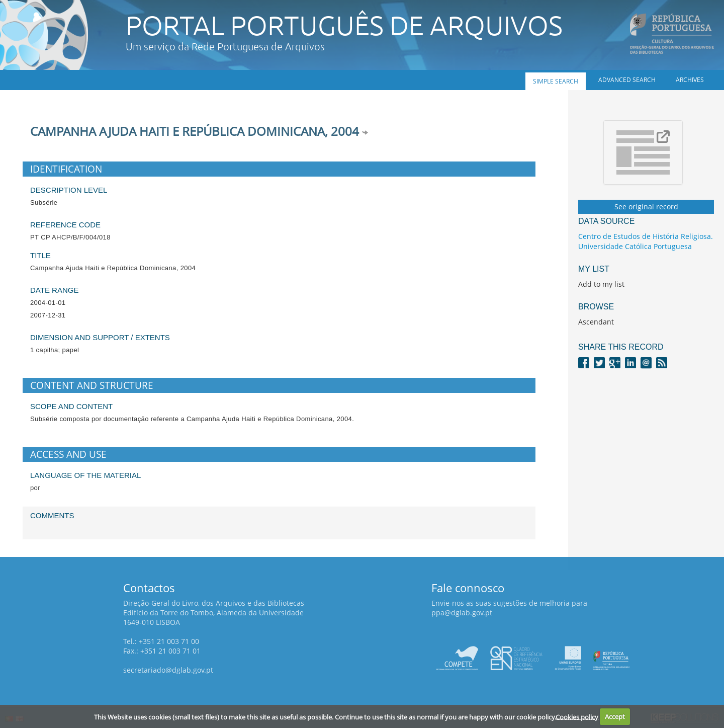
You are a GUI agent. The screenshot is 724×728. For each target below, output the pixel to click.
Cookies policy (577, 716)
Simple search (556, 81)
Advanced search (627, 80)
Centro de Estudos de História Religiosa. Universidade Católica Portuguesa (646, 241)
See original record (646, 207)
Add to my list (601, 284)
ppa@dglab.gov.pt (462, 613)
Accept (615, 716)
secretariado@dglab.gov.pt (168, 670)
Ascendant (596, 322)
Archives (690, 80)
